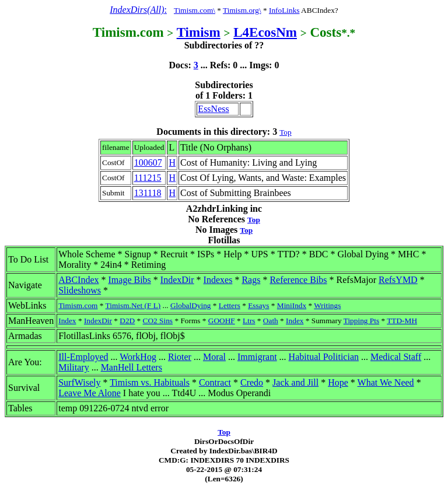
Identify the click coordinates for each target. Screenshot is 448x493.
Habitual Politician (324, 357)
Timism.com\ (195, 10)
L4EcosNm (265, 32)
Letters (230, 305)
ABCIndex (78, 280)
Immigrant (257, 357)
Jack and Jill (295, 382)
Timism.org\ (242, 10)
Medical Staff (396, 357)
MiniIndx (292, 305)
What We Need (386, 382)
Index (67, 321)
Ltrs (249, 321)
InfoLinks (284, 10)
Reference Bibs (298, 280)
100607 (148, 162)
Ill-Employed (83, 357)
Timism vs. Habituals (150, 382)
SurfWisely (79, 382)
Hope (338, 382)
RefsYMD (398, 280)
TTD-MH (402, 321)
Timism (199, 32)
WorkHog (138, 357)
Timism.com (78, 305)
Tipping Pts (361, 321)
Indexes (218, 280)
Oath (271, 321)
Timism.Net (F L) (133, 305)
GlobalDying (191, 305)
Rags (251, 280)
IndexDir (177, 280)
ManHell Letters (132, 367)
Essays (258, 305)
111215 (148, 178)
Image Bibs (130, 280)
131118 (148, 193)
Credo (252, 382)
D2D (127, 321)
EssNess (213, 109)
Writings (327, 305)
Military (73, 367)
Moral (214, 357)
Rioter (180, 357)
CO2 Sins (158, 321)
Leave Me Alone (90, 393)
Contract (215, 382)
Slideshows (80, 290)
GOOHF (222, 321)
